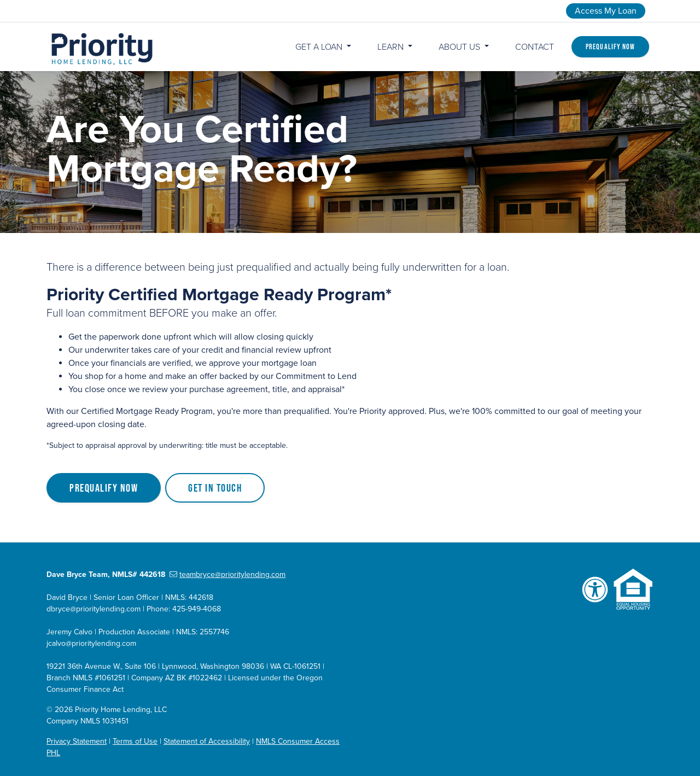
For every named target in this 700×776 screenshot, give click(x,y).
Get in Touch (215, 488)
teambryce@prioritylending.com (227, 574)
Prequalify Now (610, 46)
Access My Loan (606, 11)
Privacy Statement (77, 741)
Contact (535, 47)
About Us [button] (460, 47)
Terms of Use (135, 741)
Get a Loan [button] (320, 47)
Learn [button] (392, 47)
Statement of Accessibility (207, 741)
